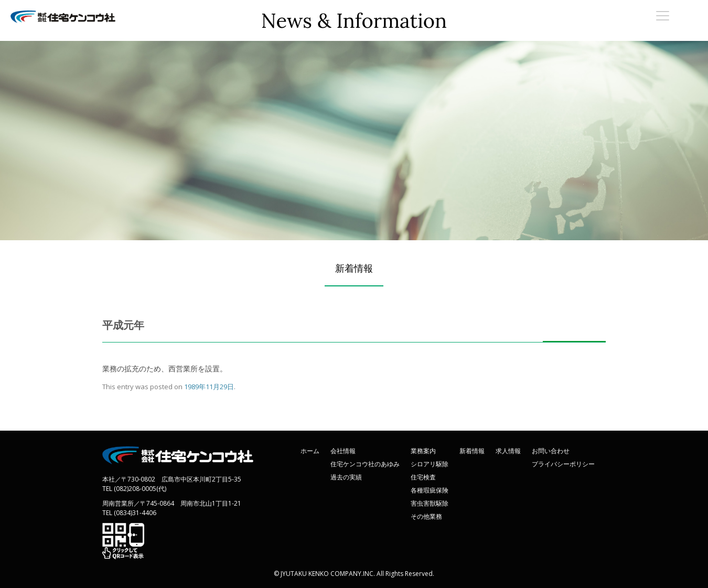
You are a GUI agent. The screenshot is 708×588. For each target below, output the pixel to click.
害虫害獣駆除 (430, 503)
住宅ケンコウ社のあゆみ (365, 464)
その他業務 (426, 516)
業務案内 (423, 451)
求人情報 (508, 451)
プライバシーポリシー (563, 464)
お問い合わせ (551, 451)
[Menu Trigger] (663, 15)
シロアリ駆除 (430, 464)
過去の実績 (346, 477)
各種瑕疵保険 (430, 490)
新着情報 (472, 451)
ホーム (310, 451)
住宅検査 (423, 477)
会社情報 (343, 451)
